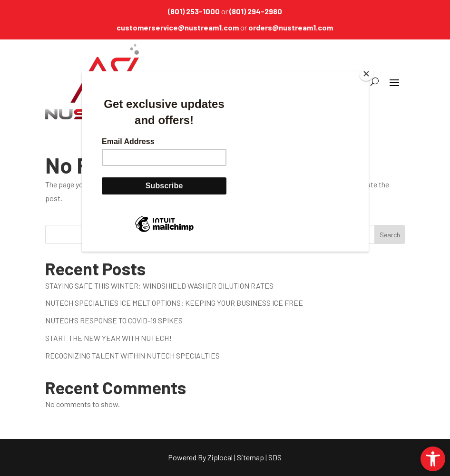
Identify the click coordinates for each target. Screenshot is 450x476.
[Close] (366, 74)
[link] (433, 459)
